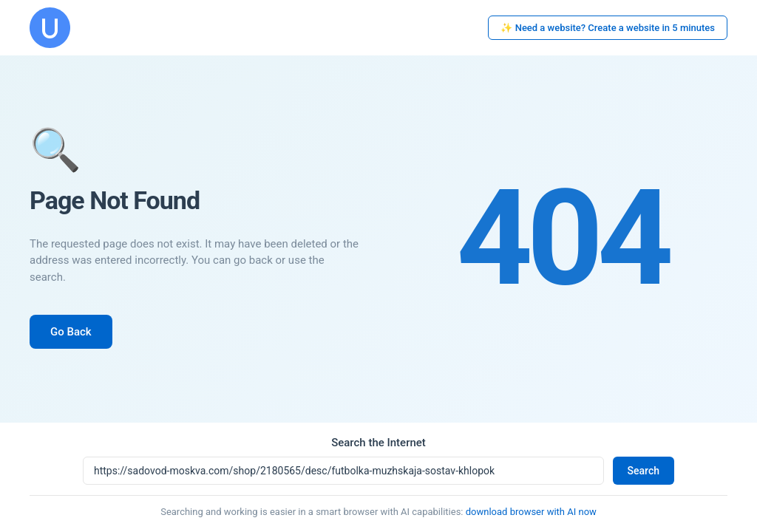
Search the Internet (378, 443)
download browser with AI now (531, 512)
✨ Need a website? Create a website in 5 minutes (608, 28)
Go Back (71, 332)
